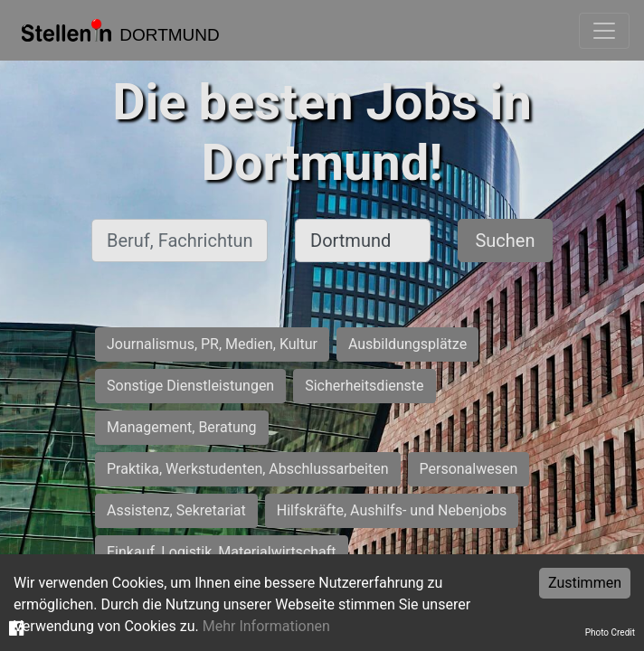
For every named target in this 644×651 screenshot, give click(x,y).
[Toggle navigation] (604, 31)
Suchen (505, 241)
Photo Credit (610, 632)
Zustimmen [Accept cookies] (585, 583)
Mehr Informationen (266, 626)
